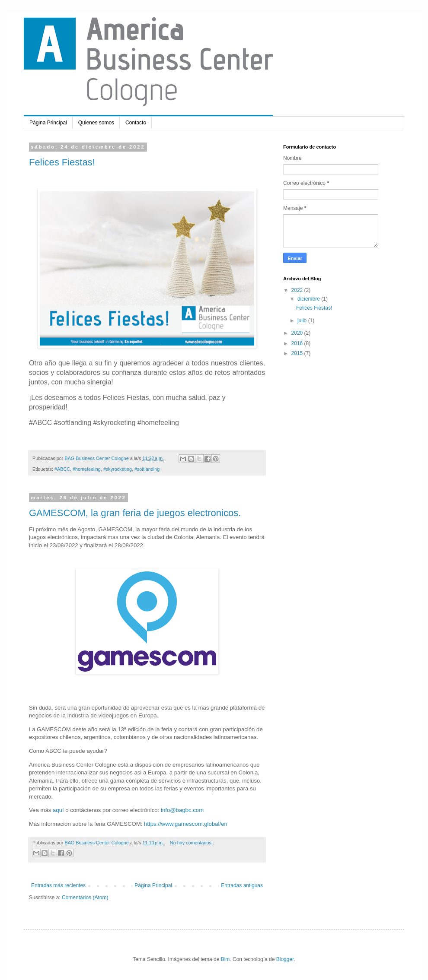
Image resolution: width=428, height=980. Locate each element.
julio (303, 320)
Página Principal (48, 123)
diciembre (309, 299)
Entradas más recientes (58, 885)
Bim (225, 959)
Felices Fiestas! (62, 162)
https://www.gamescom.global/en (186, 824)
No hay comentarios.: (192, 843)
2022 (298, 290)
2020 (298, 333)
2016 (298, 343)
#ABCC (62, 469)
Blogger (285, 959)
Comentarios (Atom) (85, 898)
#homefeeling (87, 469)
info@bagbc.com (182, 810)
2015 (298, 353)
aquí (58, 810)
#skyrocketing (118, 469)
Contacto (136, 123)
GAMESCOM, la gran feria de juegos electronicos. (135, 513)
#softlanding (147, 469)
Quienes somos (96, 123)
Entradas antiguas (242, 885)
